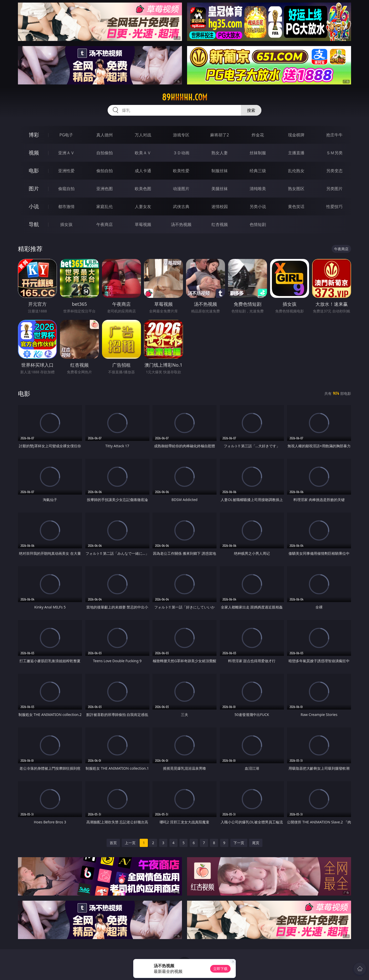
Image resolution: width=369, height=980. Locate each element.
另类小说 (258, 206)
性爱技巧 (334, 206)
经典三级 (258, 171)
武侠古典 (181, 206)
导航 (34, 224)
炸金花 (258, 135)
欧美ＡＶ (143, 153)
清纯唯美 (258, 189)
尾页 (256, 843)
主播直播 (296, 153)
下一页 (239, 843)
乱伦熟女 (296, 171)
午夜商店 (105, 224)
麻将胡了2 (219, 135)
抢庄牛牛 (334, 135)
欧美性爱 (181, 171)
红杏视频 (220, 224)
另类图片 (334, 189)
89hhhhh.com (185, 97)
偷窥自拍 (66, 189)
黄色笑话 (296, 206)
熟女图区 (296, 189)
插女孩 (66, 224)
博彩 (34, 135)
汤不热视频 (181, 224)
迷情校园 (220, 206)
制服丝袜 (220, 171)
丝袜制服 (258, 153)
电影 (34, 171)
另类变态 (334, 171)
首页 (113, 843)
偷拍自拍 (105, 171)
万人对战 (143, 135)
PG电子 (66, 135)
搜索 (251, 110)
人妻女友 (143, 206)
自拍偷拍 (105, 153)
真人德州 (105, 135)
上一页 (130, 843)
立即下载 (220, 969)
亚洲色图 (105, 189)
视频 (34, 153)
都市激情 (66, 206)
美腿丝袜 (220, 189)
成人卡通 (143, 171)
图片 (34, 188)
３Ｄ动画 (181, 153)
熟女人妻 (220, 153)
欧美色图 (143, 189)
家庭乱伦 (105, 206)
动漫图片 (181, 189)
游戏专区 (181, 135)
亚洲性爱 (66, 171)
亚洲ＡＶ (66, 153)
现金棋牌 (296, 135)
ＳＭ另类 (334, 153)
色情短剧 (258, 224)
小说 (34, 206)
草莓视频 (143, 224)
